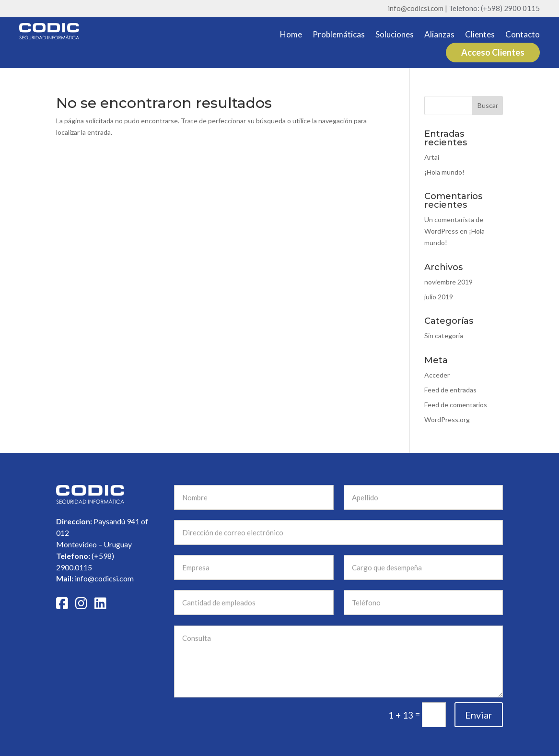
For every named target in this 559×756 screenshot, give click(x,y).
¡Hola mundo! (444, 172)
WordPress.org (447, 419)
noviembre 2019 (448, 282)
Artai (432, 157)
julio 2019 (439, 297)
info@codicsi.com (30, 578)
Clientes (480, 35)
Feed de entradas (450, 390)
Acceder (437, 375)
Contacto (523, 35)
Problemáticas (339, 35)
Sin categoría (444, 336)
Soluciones (395, 35)
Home (291, 35)
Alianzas (439, 35)
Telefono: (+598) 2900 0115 (494, 8)
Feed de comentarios (456, 405)
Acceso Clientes (493, 52)
